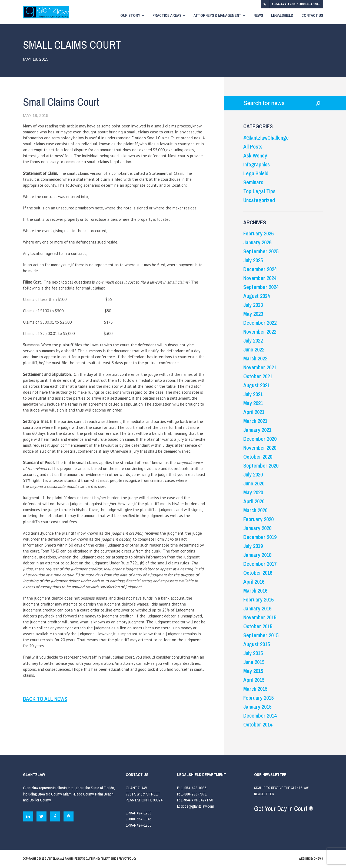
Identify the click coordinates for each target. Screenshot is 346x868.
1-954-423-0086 (194, 788)
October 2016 (258, 573)
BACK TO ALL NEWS (45, 699)
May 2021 (253, 403)
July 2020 (253, 474)
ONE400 (318, 859)
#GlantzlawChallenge (266, 138)
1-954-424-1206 (139, 825)
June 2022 (254, 349)
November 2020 (260, 448)
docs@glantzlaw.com (198, 806)
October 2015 (258, 626)
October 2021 (258, 376)
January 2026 (257, 242)
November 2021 (260, 367)
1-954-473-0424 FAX (197, 800)
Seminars (253, 182)
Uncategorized (259, 200)
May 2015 (253, 671)
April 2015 (254, 680)
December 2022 (260, 323)
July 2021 (253, 394)
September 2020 (261, 466)
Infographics (257, 164)
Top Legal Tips (259, 191)
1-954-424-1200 (284, 4)
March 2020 (255, 510)
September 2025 (261, 251)
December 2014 (260, 716)
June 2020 (254, 483)
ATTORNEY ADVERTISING (102, 859)
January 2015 (257, 707)
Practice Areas (169, 16)
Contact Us (312, 16)
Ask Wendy (255, 155)
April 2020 (254, 501)
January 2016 (257, 608)
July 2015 (253, 653)
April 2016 (254, 582)
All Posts (253, 147)
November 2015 (260, 617)
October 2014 (258, 724)
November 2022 (260, 332)
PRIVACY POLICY (127, 859)
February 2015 (258, 698)
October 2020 (258, 457)
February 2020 (258, 519)
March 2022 (255, 358)
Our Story (132, 16)
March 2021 (255, 421)
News (258, 16)
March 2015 (255, 689)
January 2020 (257, 528)
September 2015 (261, 635)
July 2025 (253, 260)
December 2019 (260, 537)
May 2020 (253, 492)
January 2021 (257, 430)
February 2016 (258, 599)
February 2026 (258, 233)
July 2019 (253, 546)
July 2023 (253, 305)
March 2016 (255, 591)
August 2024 (257, 296)
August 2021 (257, 385)
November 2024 (260, 278)
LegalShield (282, 16)
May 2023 (253, 314)
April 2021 (254, 412)
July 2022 (253, 341)
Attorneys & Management (219, 16)
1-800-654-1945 (309, 4)
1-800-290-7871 (194, 794)
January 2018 (257, 555)
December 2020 (260, 439)
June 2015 (254, 662)
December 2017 (260, 564)
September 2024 (261, 287)
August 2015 (257, 644)
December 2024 (260, 269)
